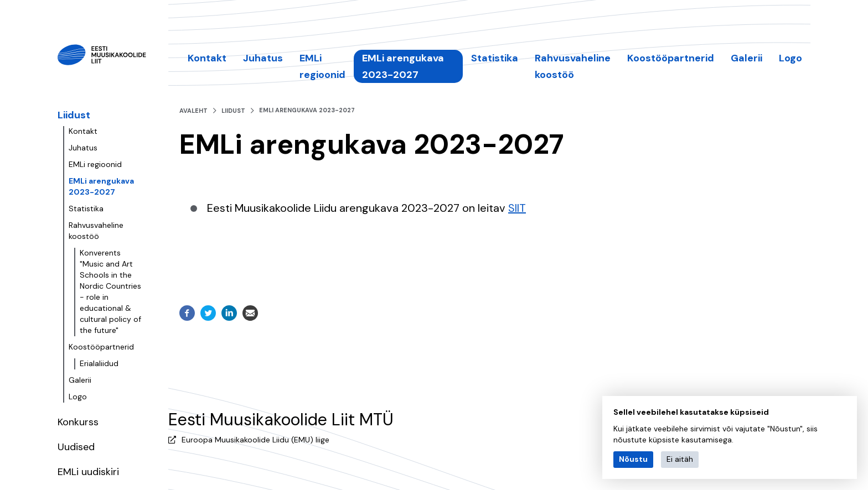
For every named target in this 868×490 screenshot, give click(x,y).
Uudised (76, 447)
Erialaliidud (99, 363)
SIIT (517, 208)
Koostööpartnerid (101, 347)
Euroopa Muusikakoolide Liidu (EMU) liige (255, 440)
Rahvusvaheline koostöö (96, 231)
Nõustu (633, 459)
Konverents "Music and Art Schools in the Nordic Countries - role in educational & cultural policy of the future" (110, 291)
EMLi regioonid (95, 164)
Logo (78, 397)
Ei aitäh (680, 459)
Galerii (80, 380)
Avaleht (193, 111)
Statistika (86, 208)
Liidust (74, 115)
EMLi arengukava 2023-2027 (101, 186)
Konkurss (78, 422)
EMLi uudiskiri (88, 472)
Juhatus (83, 148)
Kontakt (83, 131)
